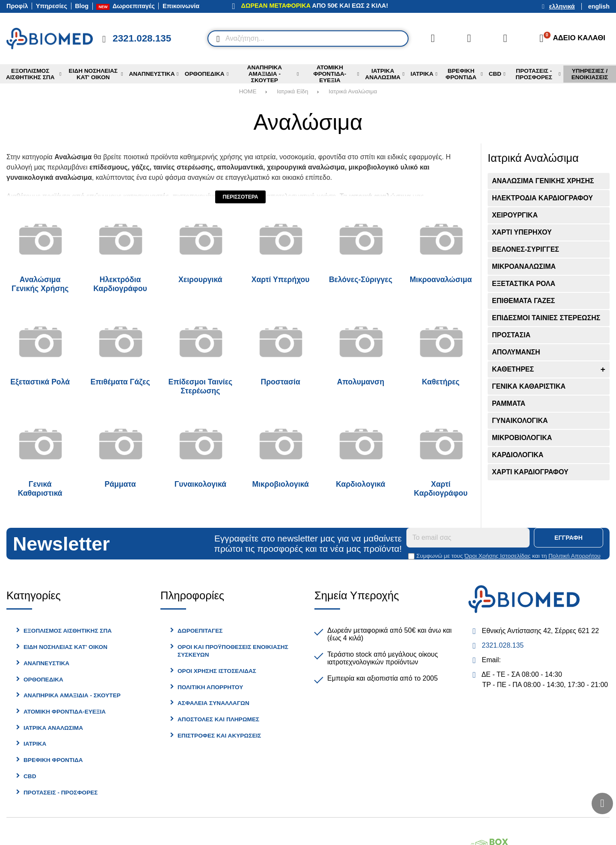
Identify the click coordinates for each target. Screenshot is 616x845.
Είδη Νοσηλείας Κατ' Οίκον (65, 647)
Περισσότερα (241, 197)
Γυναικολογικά (200, 484)
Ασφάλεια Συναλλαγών (213, 703)
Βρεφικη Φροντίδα (53, 760)
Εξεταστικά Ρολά (40, 382)
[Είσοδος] (505, 39)
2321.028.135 (503, 645)
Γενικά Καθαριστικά (40, 489)
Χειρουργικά (200, 280)
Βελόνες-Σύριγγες (361, 280)
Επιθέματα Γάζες (120, 382)
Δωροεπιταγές (200, 631)
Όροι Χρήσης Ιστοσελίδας (498, 556)
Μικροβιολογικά (280, 484)
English (599, 6)
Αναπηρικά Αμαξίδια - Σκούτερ (72, 695)
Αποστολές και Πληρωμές (218, 719)
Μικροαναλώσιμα (441, 280)
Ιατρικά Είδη (292, 91)
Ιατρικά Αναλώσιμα (353, 91)
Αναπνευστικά (46, 663)
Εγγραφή (569, 538)
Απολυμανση (361, 382)
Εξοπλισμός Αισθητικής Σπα (68, 631)
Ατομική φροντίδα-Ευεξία (65, 712)
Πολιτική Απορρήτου (575, 556)
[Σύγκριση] (433, 39)
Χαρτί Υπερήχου (281, 280)
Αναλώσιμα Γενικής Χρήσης (40, 284)
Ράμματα (120, 484)
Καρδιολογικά (360, 484)
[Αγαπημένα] (469, 39)
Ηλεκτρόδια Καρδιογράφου (120, 284)
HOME (248, 91)
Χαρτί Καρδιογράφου (441, 489)
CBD (30, 776)
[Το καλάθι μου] (570, 39)
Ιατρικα (35, 744)
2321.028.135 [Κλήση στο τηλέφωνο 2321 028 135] (142, 38)
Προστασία (281, 382)
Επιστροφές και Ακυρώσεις (219, 736)
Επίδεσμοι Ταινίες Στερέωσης (200, 386)
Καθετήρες (441, 382)
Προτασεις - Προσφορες (61, 793)
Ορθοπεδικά (43, 680)
